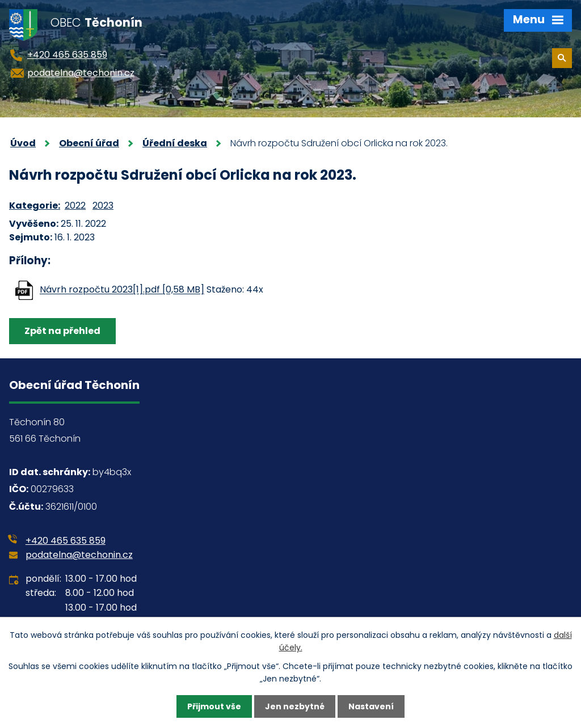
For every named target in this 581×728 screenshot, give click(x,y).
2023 (103, 206)
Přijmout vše (214, 706)
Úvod (23, 143)
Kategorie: (35, 206)
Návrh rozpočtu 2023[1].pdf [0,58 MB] (122, 290)
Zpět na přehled (62, 331)
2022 (75, 206)
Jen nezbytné (295, 706)
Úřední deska (175, 143)
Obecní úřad (89, 143)
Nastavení (371, 706)
